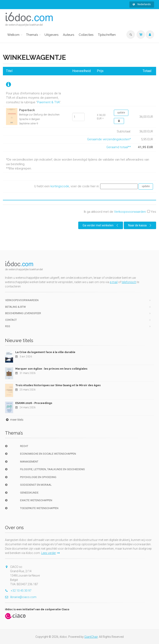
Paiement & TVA (48, 102)
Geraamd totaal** (119, 147)
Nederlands (142, 4)
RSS (8, 326)
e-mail (114, 282)
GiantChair (91, 637)
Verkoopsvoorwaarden (130, 212)
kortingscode (60, 186)
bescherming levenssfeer (23, 313)
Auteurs (69, 35)
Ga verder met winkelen (101, 225)
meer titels (14, 420)
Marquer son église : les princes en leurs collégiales (51, 369)
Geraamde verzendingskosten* (109, 139)
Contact (11, 320)
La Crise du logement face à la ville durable (45, 352)
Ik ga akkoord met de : (120, 212)
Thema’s (32, 35)
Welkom (13, 35)
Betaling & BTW (16, 307)
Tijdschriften (107, 35)
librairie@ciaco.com (21, 597)
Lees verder (51, 553)
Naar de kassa (140, 225)
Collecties (86, 35)
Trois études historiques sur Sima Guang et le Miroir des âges (58, 385)
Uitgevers (51, 35)
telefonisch (129, 282)
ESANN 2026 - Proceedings (34, 403)
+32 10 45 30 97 (18, 591)
